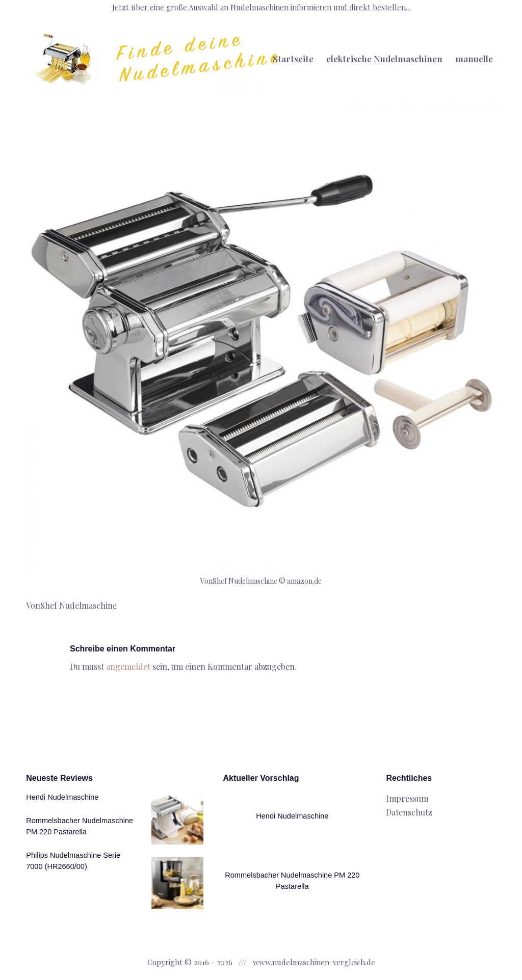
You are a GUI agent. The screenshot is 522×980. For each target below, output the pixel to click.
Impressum (407, 798)
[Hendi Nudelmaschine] (178, 818)
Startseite (293, 59)
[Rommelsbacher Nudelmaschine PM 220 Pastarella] (178, 883)
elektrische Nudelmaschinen (384, 59)
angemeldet (128, 666)
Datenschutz (409, 812)
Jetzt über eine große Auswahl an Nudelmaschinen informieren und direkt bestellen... (261, 7)
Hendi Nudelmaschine (62, 797)
